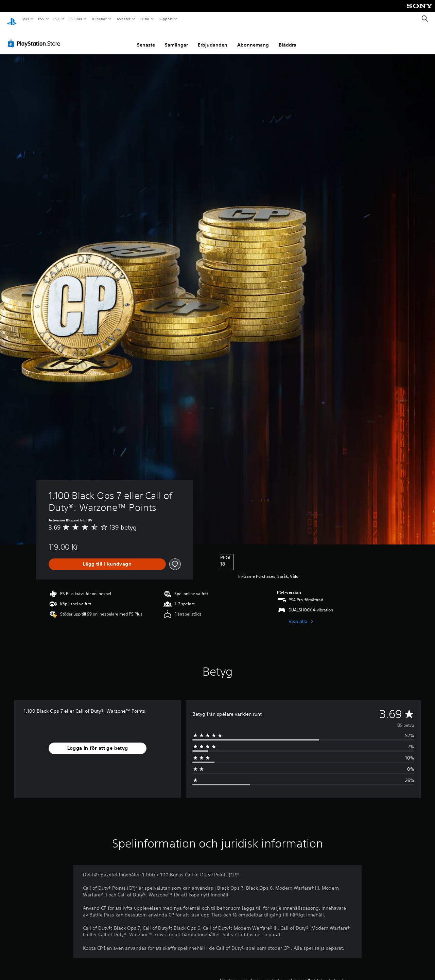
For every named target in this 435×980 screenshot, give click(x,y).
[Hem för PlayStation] (12, 19)
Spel (25, 19)
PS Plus (75, 19)
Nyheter (124, 19)
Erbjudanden (213, 38)
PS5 (41, 19)
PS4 (57, 19)
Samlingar (176, 38)
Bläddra (288, 38)
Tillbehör (99, 19)
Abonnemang (253, 38)
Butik (145, 19)
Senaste (146, 38)
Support (165, 19)
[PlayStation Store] (35, 37)
